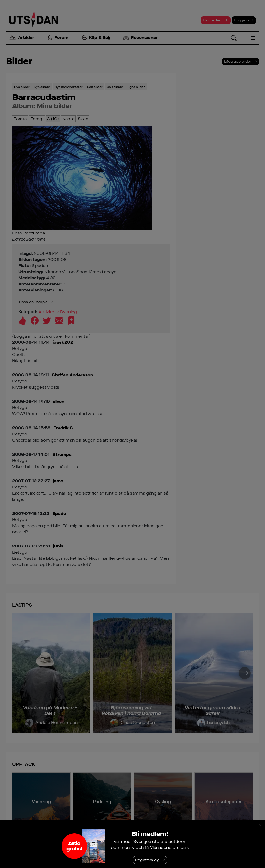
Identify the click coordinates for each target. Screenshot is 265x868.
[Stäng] (260, 825)
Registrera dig (147, 860)
